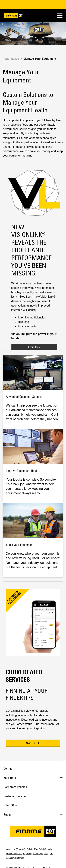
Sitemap (20, 858)
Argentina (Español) (16, 849)
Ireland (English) (40, 854)
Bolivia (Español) (35, 849)
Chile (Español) (24, 854)
